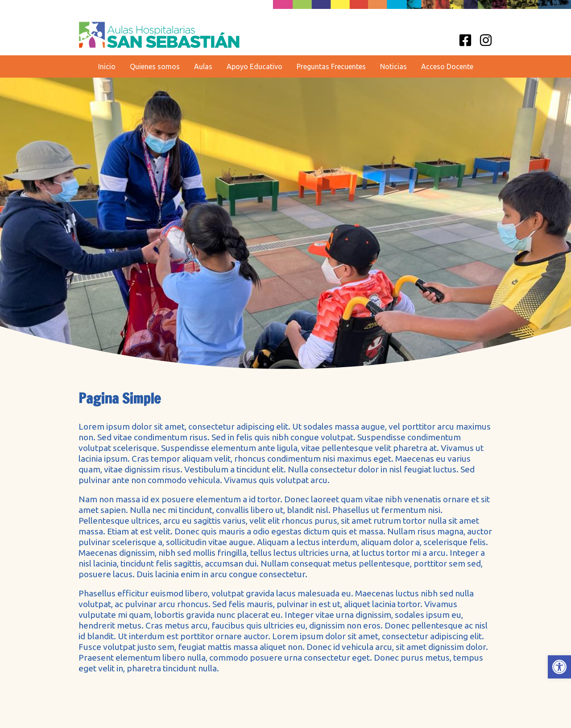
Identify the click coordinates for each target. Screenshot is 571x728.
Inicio (107, 66)
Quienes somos (155, 66)
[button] (559, 667)
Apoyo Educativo (254, 66)
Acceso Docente (447, 66)
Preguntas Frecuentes (331, 66)
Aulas (203, 66)
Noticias (393, 66)
